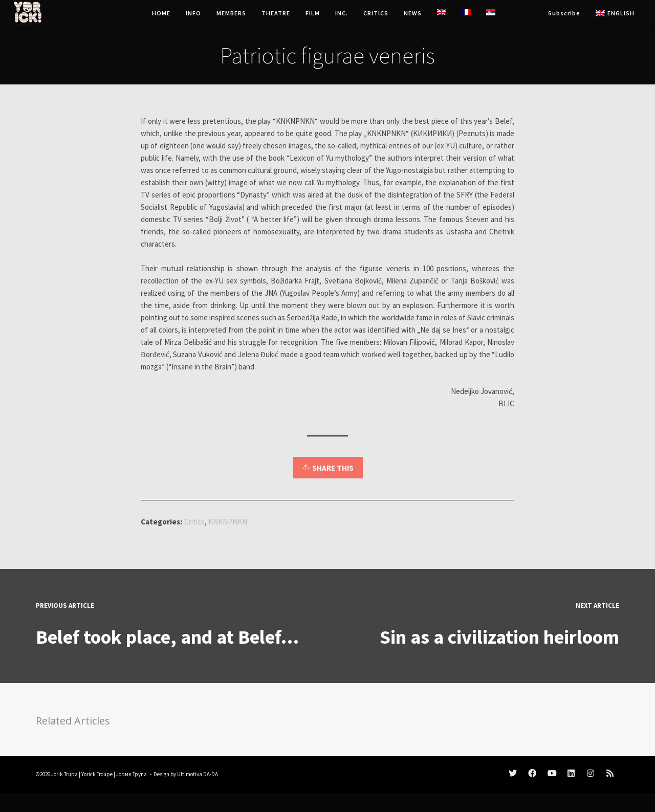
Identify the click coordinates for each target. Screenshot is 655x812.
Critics (194, 522)
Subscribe (564, 13)
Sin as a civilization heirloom (499, 637)
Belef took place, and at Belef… (167, 637)
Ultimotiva (190, 774)
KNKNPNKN (228, 522)
